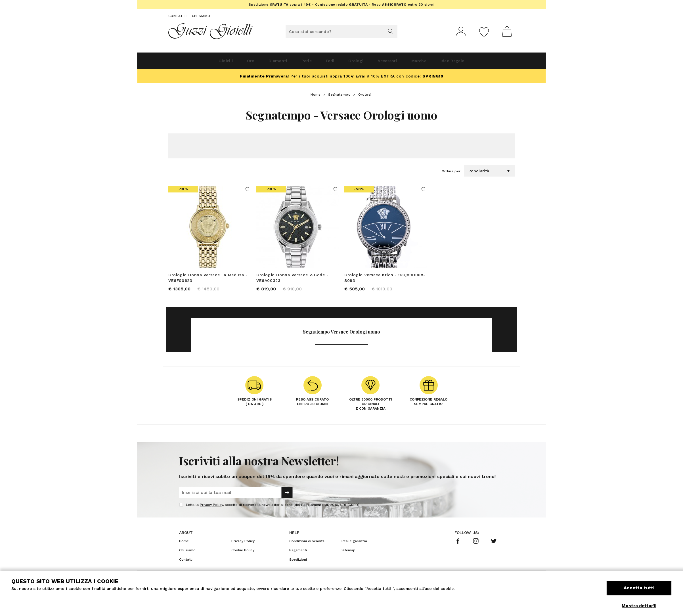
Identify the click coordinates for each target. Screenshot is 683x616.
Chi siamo (201, 16)
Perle (297, 63)
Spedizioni (298, 564)
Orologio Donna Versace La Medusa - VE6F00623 (208, 280)
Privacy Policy (211, 509)
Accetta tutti (639, 593)
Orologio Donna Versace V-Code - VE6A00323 (293, 280)
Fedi (328, 63)
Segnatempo (339, 97)
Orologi (361, 63)
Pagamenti (298, 554)
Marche (440, 63)
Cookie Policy (243, 554)
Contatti (177, 16)
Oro (227, 63)
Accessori (400, 63)
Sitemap (348, 554)
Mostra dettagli (639, 606)
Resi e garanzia (354, 545)
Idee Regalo (482, 63)
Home (316, 97)
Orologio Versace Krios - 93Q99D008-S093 (385, 280)
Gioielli (195, 63)
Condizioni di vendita (307, 545)
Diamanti (261, 63)
